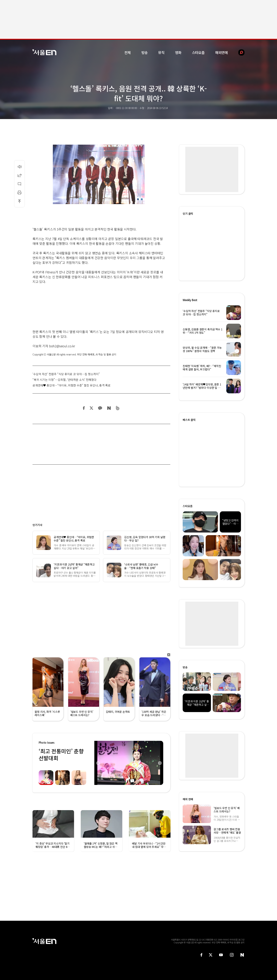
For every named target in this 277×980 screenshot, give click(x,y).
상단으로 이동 (19, 201)
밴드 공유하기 (118, 408)
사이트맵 (233, 940)
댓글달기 (19, 184)
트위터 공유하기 (91, 408)
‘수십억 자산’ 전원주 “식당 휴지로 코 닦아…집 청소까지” (66, 374)
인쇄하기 (19, 192)
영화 (178, 52)
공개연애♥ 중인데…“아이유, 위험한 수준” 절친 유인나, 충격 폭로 (72, 385)
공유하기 (19, 175)
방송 (145, 52)
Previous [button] (98, 763)
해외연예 (221, 52)
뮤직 (161, 52)
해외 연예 (188, 799)
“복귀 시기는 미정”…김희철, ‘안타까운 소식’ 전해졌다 (64, 380)
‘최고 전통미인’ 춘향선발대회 (61, 754)
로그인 (242, 940)
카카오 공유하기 (100, 408)
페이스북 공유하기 (84, 408)
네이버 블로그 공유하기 (109, 408)
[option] (108, 763)
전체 (128, 52)
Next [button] (160, 763)
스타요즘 (198, 52)
